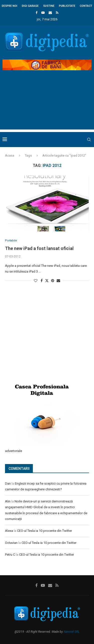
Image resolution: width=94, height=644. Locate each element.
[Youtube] (43, 13)
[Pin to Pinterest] (53, 281)
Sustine (49, 6)
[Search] (89, 140)
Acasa (10, 155)
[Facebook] (36, 13)
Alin (8, 501)
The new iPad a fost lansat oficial (39, 248)
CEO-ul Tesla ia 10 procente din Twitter (44, 531)
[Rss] (57, 13)
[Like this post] (36, 281)
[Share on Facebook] (42, 281)
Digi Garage (30, 6)
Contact (86, 6)
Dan (8, 484)
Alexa (9, 531)
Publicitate (67, 6)
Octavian (11, 543)
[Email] (50, 13)
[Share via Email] (58, 281)
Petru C (10, 555)
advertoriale (14, 451)
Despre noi (10, 6)
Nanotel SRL (72, 632)
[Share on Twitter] (47, 280)
